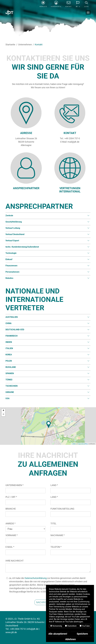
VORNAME (12, 535)
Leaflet (74, 444)
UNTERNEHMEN (14, 485)
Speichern (82, 634)
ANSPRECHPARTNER (26, 188)
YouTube (85, 626)
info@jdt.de (33, 629)
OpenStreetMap (83, 444)
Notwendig (56, 626)
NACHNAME (58, 535)
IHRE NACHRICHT (15, 561)
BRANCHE (11, 509)
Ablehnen (70, 639)
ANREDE (10, 524)
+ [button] (3, 411)
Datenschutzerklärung (36, 578)
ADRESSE (26, 133)
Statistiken (71, 626)
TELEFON (56, 547)
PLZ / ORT (11, 497)
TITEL (53, 524)
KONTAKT (70, 133)
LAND (54, 485)
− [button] (3, 414)
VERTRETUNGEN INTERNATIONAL (70, 190)
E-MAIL (10, 547)
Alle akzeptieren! (58, 634)
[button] (78, 5)
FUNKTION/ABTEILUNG (62, 509)
